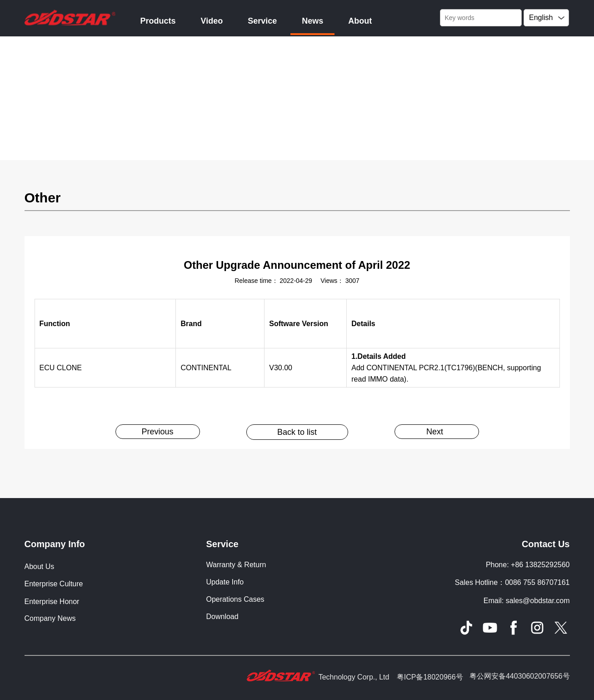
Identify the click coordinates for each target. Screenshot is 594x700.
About (360, 21)
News (312, 21)
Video (212, 21)
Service (262, 21)
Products (158, 21)
